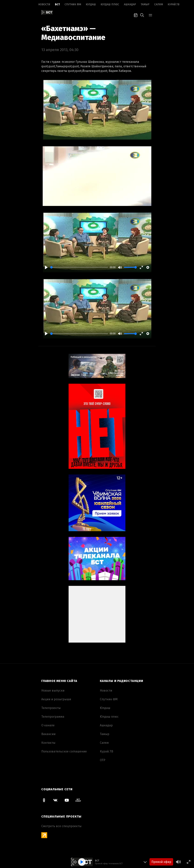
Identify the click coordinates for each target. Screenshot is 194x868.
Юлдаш (91, 4)
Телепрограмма (53, 717)
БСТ (57, 4)
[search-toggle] (142, 15)
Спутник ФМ (73, 4)
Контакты (48, 743)
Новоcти (44, 4)
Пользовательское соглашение (64, 751)
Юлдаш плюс (110, 4)
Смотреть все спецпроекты (61, 826)
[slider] (79, 267)
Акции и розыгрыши (56, 699)
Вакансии (48, 734)
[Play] (46, 267)
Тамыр (145, 4)
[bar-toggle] (150, 15)
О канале (48, 725)
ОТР (103, 760)
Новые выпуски (53, 691)
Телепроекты (51, 708)
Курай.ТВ (174, 4)
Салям (159, 4)
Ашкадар (130, 4)
